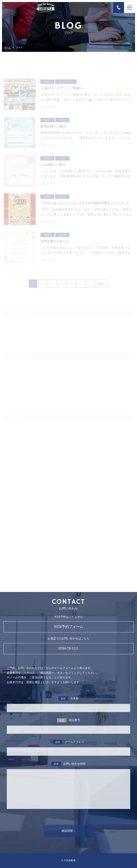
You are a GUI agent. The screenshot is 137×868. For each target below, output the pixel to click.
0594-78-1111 (68, 648)
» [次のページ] (90, 285)
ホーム (7, 48)
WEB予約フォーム (68, 627)
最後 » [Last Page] (102, 285)
